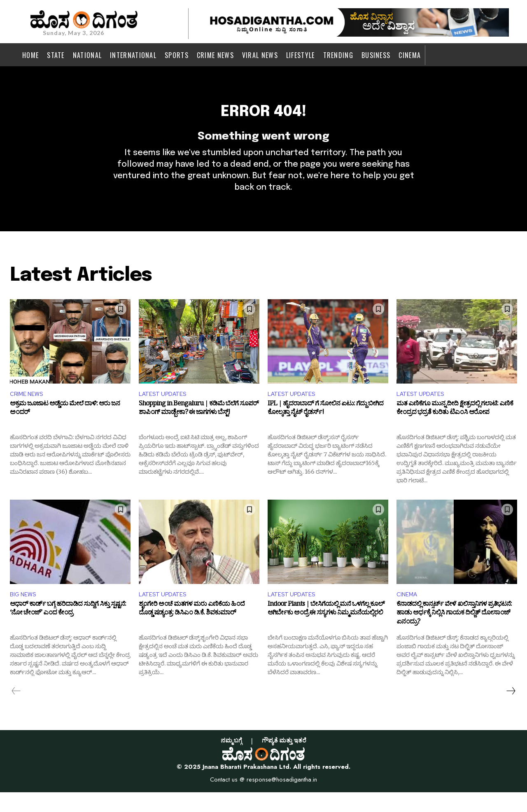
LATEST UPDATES (166, 411)
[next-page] (511, 710)
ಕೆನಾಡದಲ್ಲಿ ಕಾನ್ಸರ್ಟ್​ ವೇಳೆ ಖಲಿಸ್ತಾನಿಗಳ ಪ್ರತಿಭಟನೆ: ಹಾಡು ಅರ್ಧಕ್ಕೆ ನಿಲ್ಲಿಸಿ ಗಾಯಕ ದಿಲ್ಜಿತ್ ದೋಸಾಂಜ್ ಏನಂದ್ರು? (454, 634)
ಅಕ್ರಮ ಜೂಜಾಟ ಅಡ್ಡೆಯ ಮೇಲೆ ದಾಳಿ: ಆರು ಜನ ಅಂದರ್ (65, 428)
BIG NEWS (25, 613)
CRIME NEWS (29, 411)
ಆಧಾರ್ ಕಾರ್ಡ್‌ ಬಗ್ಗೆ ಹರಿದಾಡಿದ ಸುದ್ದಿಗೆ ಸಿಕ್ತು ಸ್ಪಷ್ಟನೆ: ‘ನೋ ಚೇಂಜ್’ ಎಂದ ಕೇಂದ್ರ (68, 630)
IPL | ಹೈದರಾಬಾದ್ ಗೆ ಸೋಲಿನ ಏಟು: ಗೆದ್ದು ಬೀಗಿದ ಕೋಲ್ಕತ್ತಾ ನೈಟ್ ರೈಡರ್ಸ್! (325, 428)
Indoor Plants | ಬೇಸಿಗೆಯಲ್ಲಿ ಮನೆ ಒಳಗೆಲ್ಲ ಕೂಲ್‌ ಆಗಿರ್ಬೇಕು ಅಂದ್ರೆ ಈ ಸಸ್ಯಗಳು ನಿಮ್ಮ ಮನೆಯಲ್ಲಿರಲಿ (326, 630)
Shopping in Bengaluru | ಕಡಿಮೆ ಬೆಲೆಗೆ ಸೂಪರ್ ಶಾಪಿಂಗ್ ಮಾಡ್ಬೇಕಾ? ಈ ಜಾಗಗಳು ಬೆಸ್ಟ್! (199, 428)
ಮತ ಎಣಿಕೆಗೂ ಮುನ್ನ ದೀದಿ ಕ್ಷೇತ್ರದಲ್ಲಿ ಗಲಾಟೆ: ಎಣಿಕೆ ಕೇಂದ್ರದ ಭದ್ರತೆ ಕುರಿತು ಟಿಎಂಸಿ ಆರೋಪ (455, 428)
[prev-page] (16, 710)
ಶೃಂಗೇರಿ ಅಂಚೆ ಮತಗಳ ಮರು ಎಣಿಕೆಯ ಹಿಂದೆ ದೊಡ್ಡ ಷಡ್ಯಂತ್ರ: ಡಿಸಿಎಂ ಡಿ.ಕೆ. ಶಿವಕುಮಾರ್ (192, 630)
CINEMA (408, 613)
